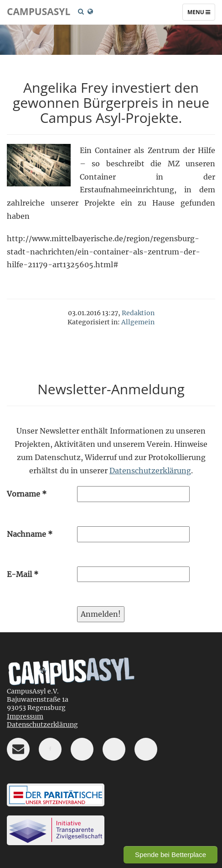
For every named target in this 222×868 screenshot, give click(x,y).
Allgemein (138, 322)
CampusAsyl (39, 11)
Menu (201, 14)
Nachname (30, 534)
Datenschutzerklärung (150, 471)
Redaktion (138, 313)
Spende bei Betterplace (170, 855)
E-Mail (23, 574)
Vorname (27, 494)
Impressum (25, 716)
